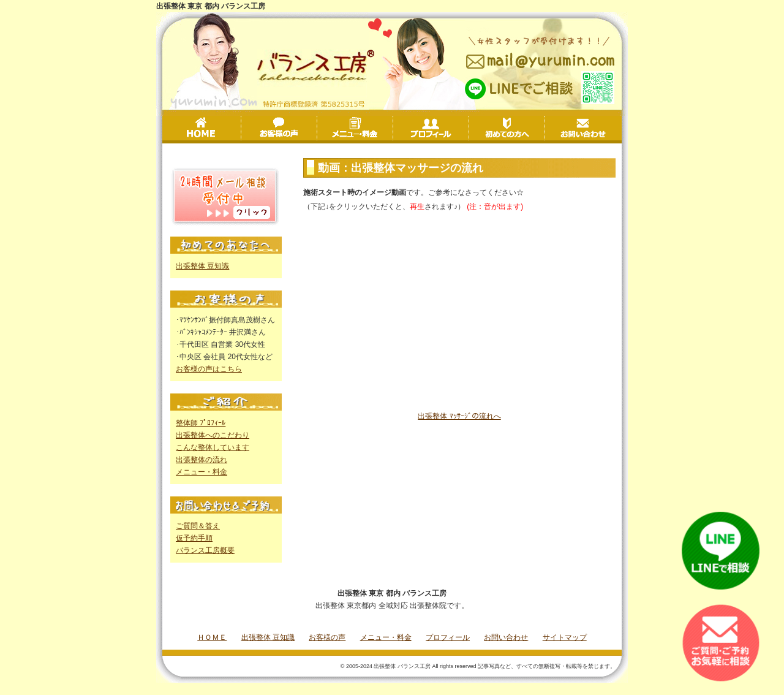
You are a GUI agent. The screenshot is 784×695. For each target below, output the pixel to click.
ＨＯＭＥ (212, 637)
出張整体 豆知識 (202, 266)
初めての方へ (545, 129)
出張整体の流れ (202, 460)
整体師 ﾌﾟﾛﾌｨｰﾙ (201, 423)
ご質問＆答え (198, 526)
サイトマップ (565, 637)
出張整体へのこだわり (213, 435)
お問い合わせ (583, 128)
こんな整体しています (213, 447)
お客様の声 (317, 129)
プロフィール (469, 129)
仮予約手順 (194, 538)
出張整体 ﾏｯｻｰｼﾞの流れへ (459, 416)
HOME (203, 128)
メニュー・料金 (393, 129)
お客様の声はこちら (209, 369)
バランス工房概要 (205, 550)
